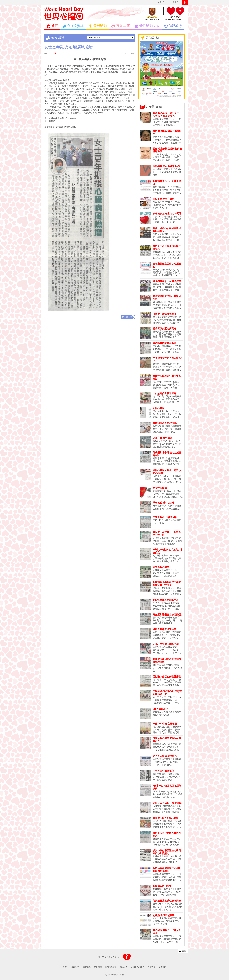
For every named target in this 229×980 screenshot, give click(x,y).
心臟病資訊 (75, 967)
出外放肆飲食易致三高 (164, 394)
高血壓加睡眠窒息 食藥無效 (167, 615)
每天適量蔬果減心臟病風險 (167, 901)
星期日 (176, 2)
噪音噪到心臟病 (161, 567)
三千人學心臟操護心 (163, 771)
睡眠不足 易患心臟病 (164, 199)
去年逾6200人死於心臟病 (166, 818)
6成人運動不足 (160, 709)
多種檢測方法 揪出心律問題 (167, 214)
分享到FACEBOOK (127, 957)
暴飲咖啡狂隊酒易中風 (164, 343)
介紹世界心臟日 (138, 967)
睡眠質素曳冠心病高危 (164, 329)
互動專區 (98, 967)
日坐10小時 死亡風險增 (165, 724)
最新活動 (87, 967)
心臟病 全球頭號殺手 (164, 915)
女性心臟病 (159, 408)
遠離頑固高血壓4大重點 (165, 423)
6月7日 (162, 2)
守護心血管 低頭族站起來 (166, 644)
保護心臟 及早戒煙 (162, 438)
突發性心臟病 (160, 488)
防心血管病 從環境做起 (165, 756)
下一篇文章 (127, 317)
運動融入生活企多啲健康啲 (167, 677)
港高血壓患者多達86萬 (164, 629)
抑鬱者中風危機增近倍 (164, 314)
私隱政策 (151, 967)
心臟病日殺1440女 (162, 886)
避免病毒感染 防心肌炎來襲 (167, 281)
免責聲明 (162, 967)
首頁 (65, 967)
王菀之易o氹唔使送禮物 (165, 517)
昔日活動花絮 (111, 967)
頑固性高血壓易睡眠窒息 (166, 600)
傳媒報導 (124, 967)
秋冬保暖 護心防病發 (164, 503)
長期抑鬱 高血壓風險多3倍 (166, 166)
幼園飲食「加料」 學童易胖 (167, 803)
